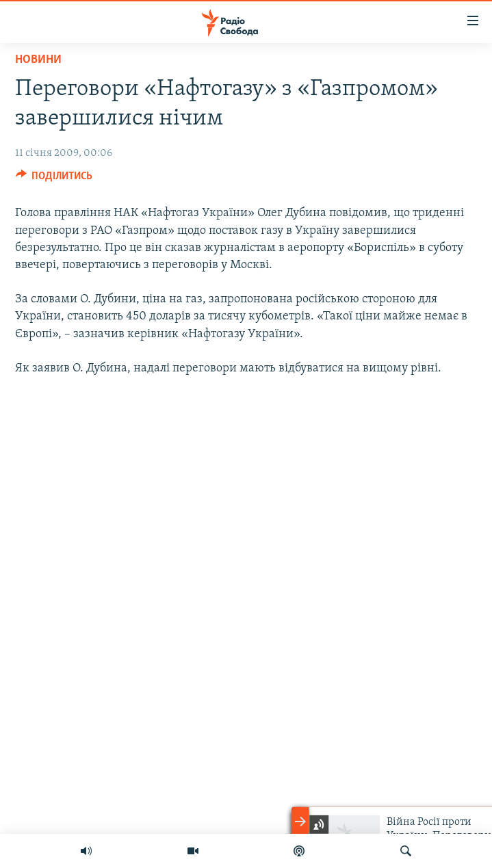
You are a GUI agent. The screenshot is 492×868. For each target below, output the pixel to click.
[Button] (54, 179)
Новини (38, 60)
